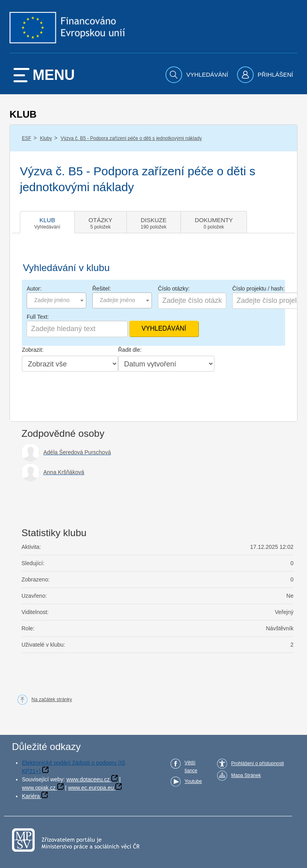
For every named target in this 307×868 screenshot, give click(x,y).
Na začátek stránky (52, 699)
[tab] (47, 222)
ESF (26, 138)
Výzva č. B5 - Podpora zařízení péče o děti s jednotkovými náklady (131, 138)
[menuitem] (198, 75)
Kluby (46, 138)
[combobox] (56, 300)
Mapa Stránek (246, 775)
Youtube (193, 781)
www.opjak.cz (39, 788)
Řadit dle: (130, 350)
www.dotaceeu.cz (88, 779)
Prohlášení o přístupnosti (257, 763)
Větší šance (191, 767)
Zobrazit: (33, 350)
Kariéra (31, 796)
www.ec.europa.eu (91, 788)
